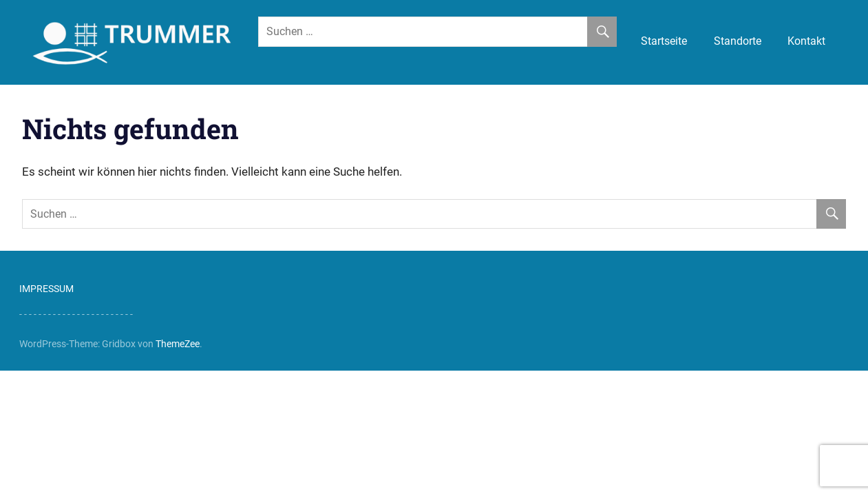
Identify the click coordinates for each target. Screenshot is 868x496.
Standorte (738, 41)
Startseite (664, 41)
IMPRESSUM (46, 289)
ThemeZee (178, 344)
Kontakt (806, 41)
